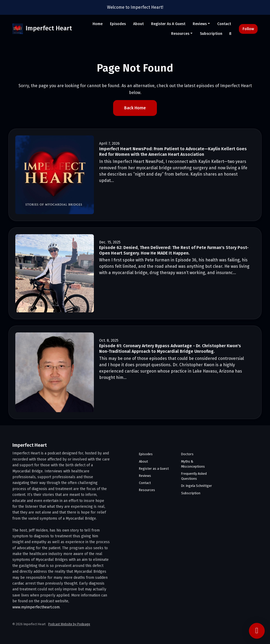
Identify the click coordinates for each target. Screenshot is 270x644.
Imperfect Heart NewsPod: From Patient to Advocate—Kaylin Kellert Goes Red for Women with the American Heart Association (173, 152)
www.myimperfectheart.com (36, 607)
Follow (248, 29)
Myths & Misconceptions (193, 464)
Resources (180, 34)
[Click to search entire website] (230, 34)
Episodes (118, 24)
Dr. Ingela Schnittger (197, 486)
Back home (135, 108)
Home (98, 24)
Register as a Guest (168, 24)
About (138, 24)
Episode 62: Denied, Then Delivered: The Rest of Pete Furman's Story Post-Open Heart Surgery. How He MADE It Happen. (174, 250)
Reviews (200, 24)
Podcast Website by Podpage (69, 624)
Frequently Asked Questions (194, 476)
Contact (224, 24)
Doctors (187, 454)
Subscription (211, 34)
